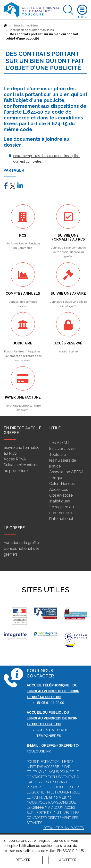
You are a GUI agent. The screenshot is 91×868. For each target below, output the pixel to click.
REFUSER (23, 860)
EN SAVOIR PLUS (70, 851)
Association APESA (66, 472)
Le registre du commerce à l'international (62, 513)
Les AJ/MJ (59, 443)
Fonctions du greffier (22, 543)
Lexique (56, 478)
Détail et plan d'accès (64, 828)
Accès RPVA (15, 459)
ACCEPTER (68, 860)
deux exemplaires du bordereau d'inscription (46, 156)
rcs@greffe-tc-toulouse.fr (53, 787)
